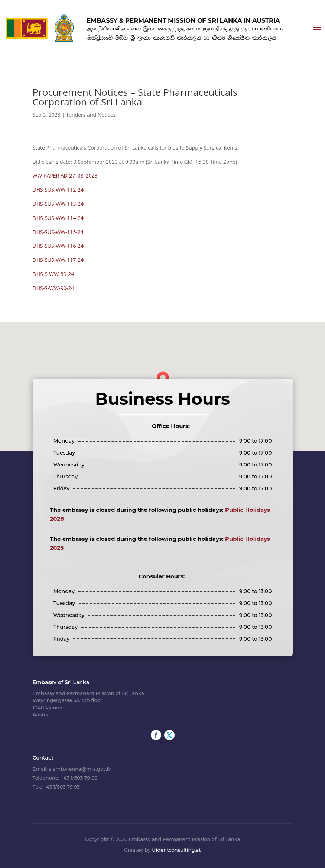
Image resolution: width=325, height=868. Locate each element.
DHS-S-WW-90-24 (53, 288)
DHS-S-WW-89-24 (53, 274)
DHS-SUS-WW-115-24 (58, 232)
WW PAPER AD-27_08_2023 (65, 175)
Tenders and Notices (91, 115)
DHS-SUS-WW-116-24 (58, 246)
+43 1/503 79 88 (79, 778)
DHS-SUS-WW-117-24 (58, 260)
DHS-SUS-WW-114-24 (58, 218)
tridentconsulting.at (176, 850)
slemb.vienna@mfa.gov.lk (80, 769)
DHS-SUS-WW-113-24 (58, 204)
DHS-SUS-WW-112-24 (58, 190)
